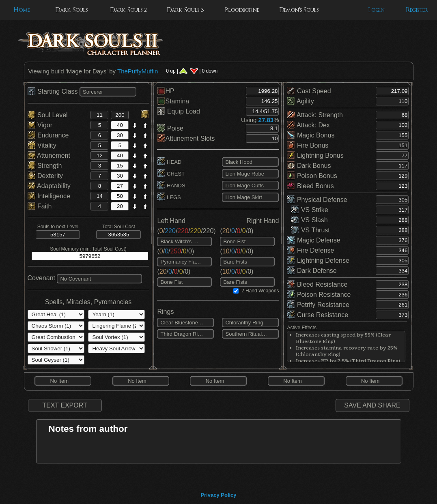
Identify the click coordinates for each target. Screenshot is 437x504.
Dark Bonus (309, 166)
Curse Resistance (318, 315)
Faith (40, 206)
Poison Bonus (312, 176)
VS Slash (309, 220)
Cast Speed (309, 91)
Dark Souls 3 (185, 10)
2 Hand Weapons (260, 291)
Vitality (42, 145)
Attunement (49, 155)
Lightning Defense (318, 261)
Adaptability (49, 186)
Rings (165, 312)
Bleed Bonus (310, 186)
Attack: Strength (315, 115)
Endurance (48, 135)
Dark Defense (312, 271)
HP (166, 91)
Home (22, 10)
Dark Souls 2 (128, 10)
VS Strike (309, 210)
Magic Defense (313, 240)
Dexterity (45, 176)
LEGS (169, 197)
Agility (300, 101)
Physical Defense (317, 200)
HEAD (169, 162)
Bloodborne (242, 10)
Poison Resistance (319, 295)
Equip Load (178, 111)
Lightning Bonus (315, 155)
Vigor (40, 125)
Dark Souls (71, 10)
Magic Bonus (311, 135)
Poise (170, 128)
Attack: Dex (308, 125)
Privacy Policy (218, 495)
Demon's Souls (299, 10)
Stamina (173, 101)
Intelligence (49, 196)
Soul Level (48, 115)
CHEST (171, 174)
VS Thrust (310, 230)
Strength (45, 166)
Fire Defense (310, 250)
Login (376, 10)
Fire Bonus (308, 145)
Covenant (42, 278)
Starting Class (54, 91)
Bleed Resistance (317, 284)
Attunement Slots (186, 138)
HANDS (171, 186)
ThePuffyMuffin (138, 71)
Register (417, 10)
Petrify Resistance (318, 305)
